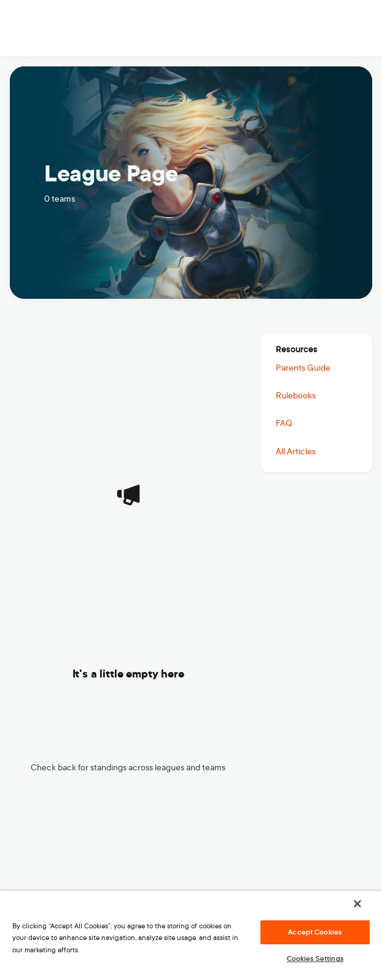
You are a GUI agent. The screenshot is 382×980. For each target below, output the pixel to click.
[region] (191, 935)
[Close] (357, 904)
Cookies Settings (315, 958)
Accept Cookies (315, 932)
